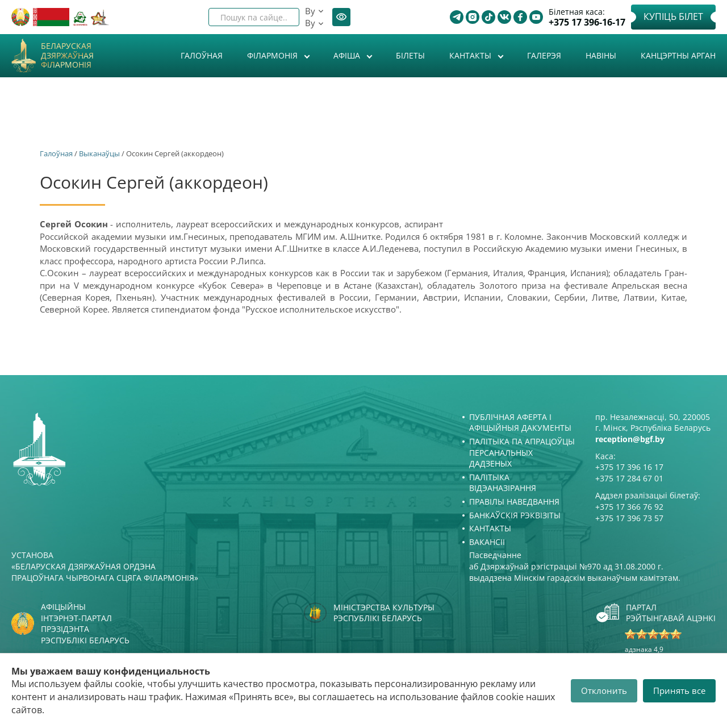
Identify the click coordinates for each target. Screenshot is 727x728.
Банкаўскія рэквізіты (515, 515)
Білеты (410, 55)
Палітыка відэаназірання (503, 483)
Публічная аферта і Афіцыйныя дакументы (520, 423)
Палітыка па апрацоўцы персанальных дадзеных (522, 452)
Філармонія (273, 55)
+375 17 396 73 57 (629, 518)
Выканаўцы (99, 153)
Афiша (348, 55)
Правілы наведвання (514, 502)
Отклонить (604, 690)
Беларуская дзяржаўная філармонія (67, 56)
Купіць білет (673, 16)
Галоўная (202, 55)
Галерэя (544, 55)
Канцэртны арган (678, 55)
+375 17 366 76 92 (629, 507)
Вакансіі (487, 542)
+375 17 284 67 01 (629, 478)
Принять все (679, 690)
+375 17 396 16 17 (629, 467)
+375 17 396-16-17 (587, 22)
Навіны (601, 55)
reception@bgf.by (630, 439)
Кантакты (471, 55)
